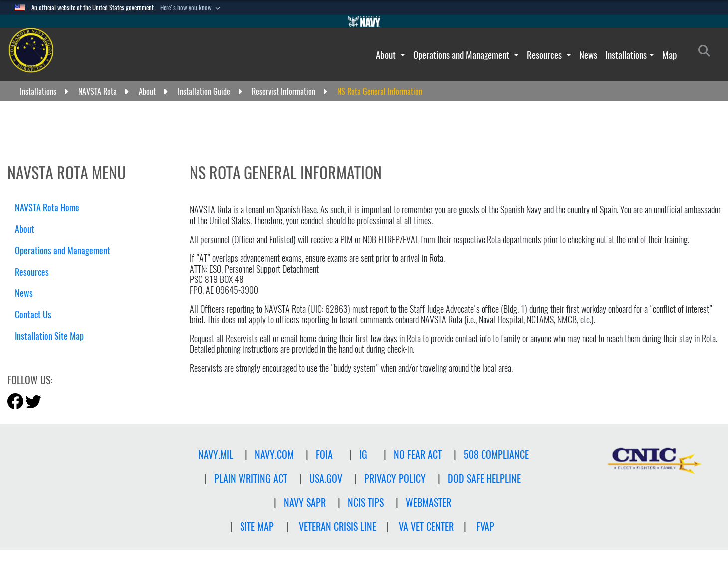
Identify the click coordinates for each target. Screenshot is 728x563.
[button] (191, 8)
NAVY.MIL (216, 454)
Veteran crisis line (338, 526)
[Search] (707, 53)
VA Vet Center (426, 526)
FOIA (324, 454)
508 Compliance (496, 454)
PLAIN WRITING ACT (251, 478)
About (387, 55)
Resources (545, 55)
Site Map (257, 526)
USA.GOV (326, 478)
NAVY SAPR (305, 502)
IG (363, 454)
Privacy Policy (395, 478)
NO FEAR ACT (418, 454)
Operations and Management (462, 55)
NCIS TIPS (366, 502)
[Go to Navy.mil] (364, 21)
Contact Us (33, 315)
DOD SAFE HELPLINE (484, 478)
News (588, 55)
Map (669, 55)
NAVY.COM (274, 454)
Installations (626, 55)
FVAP (485, 526)
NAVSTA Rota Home (47, 207)
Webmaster (428, 502)
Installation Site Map (49, 336)
